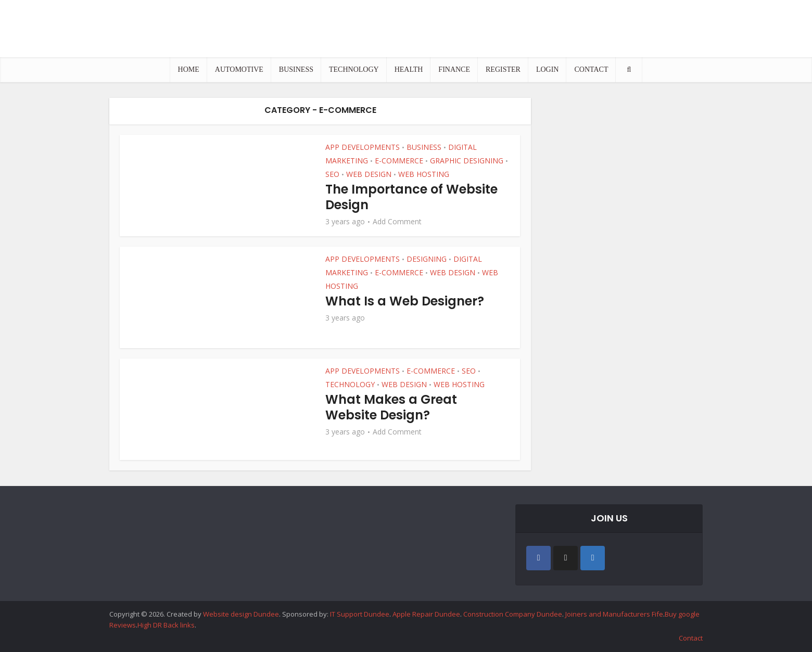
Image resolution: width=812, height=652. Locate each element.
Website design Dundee (241, 614)
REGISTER (503, 69)
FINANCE (454, 69)
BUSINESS (296, 69)
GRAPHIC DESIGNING (467, 161)
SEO (332, 174)
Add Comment (397, 222)
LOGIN (548, 69)
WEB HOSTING (424, 174)
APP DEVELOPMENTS (363, 147)
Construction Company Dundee (513, 614)
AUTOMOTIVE (239, 69)
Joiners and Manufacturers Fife (614, 614)
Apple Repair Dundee (426, 614)
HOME (189, 69)
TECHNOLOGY (354, 69)
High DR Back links (166, 625)
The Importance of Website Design (411, 197)
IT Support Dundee (360, 614)
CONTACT (591, 69)
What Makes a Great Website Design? (391, 407)
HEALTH (409, 69)
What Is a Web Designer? (405, 301)
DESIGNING (427, 259)
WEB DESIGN (369, 174)
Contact (691, 638)
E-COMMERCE (399, 161)
